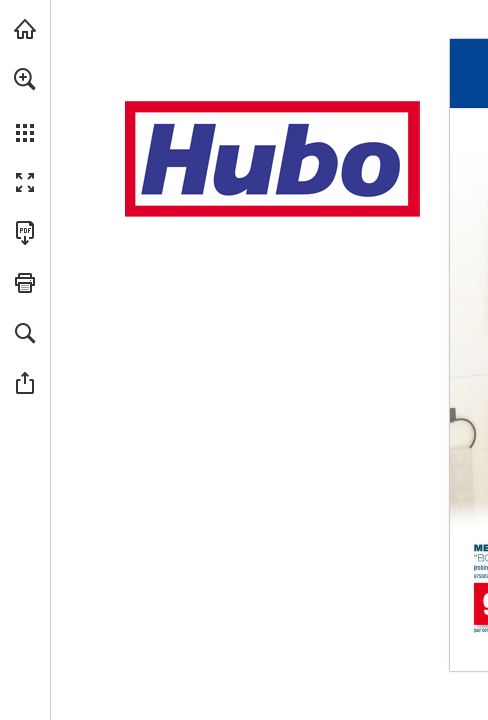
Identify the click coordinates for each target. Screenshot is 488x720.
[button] (25, 79)
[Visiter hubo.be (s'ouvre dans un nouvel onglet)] (25, 29)
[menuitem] (25, 105)
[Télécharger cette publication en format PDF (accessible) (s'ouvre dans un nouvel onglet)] (25, 233)
